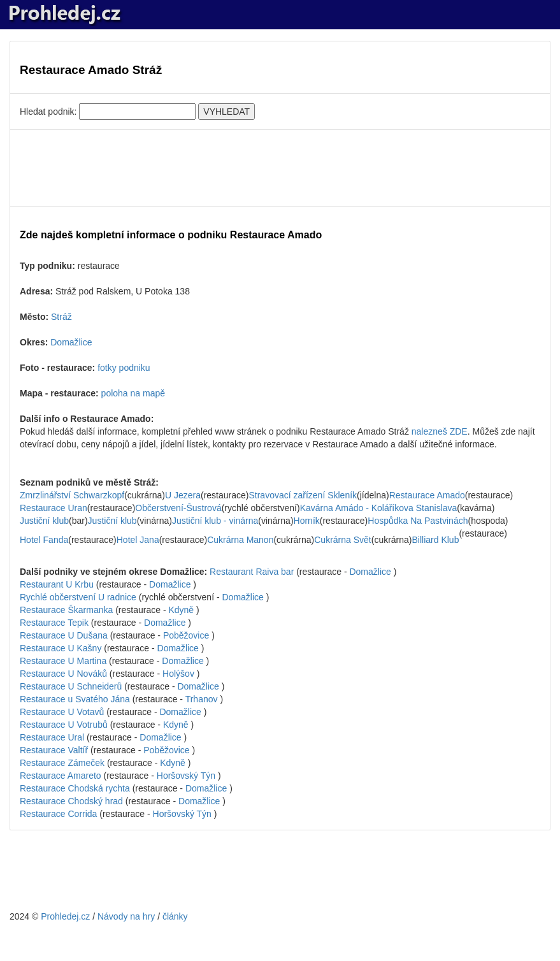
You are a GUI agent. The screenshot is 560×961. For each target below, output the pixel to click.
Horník (307, 521)
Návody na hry (126, 916)
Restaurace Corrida (58, 814)
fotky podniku (124, 368)
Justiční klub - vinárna (215, 521)
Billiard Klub (436, 540)
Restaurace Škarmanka (66, 610)
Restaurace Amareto (61, 776)
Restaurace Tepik (54, 623)
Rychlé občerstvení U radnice (78, 597)
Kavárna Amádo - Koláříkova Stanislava (379, 508)
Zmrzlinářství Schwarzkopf (72, 495)
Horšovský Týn (186, 776)
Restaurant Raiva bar (252, 572)
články (175, 916)
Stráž (61, 317)
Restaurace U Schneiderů (71, 686)
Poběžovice (186, 635)
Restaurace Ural (52, 737)
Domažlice (71, 342)
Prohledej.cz (65, 916)
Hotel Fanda (44, 540)
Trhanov (202, 699)
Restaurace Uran (54, 508)
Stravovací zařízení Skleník (303, 495)
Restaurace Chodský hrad (71, 801)
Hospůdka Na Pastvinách (418, 521)
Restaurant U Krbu (57, 584)
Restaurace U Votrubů (64, 725)
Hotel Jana (138, 540)
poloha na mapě (133, 393)
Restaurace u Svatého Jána (75, 699)
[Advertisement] (280, 168)
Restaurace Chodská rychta (75, 788)
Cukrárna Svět (342, 540)
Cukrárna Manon (240, 540)
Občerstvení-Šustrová (178, 508)
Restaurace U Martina (63, 661)
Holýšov (178, 674)
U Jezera (183, 495)
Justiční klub (44, 521)
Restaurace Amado (427, 495)
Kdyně (181, 610)
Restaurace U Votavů (62, 712)
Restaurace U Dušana (64, 635)
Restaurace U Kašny (61, 648)
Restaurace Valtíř (54, 750)
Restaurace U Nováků (63, 674)
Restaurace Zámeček (62, 763)
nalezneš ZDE (440, 431)
